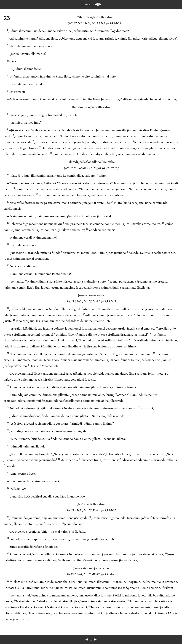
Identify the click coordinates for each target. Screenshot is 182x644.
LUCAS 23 (90, 5)
